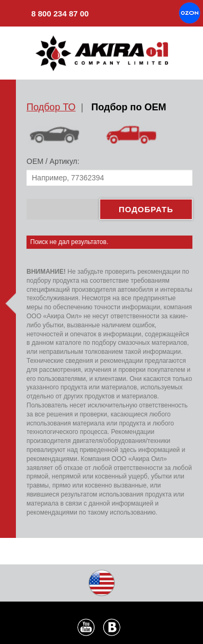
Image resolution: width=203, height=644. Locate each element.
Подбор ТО (51, 107)
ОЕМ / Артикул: (53, 161)
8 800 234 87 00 (48, 15)
